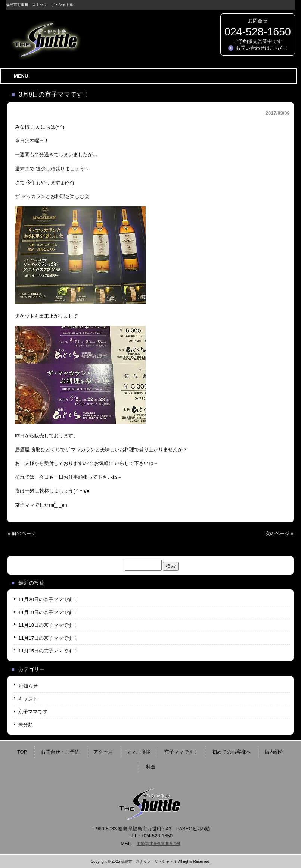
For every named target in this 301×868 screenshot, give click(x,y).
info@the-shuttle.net (159, 843)
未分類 (26, 725)
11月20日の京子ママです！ (48, 599)
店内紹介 (274, 752)
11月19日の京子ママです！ (48, 612)
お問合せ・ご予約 (60, 752)
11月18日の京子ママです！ (48, 625)
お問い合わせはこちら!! (261, 48)
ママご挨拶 (138, 752)
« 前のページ (22, 533)
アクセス (103, 752)
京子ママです (33, 712)
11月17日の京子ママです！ (48, 638)
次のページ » (279, 533)
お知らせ (28, 686)
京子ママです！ (181, 752)
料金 (151, 767)
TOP (22, 752)
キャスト (28, 699)
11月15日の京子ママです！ (48, 651)
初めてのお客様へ (232, 752)
